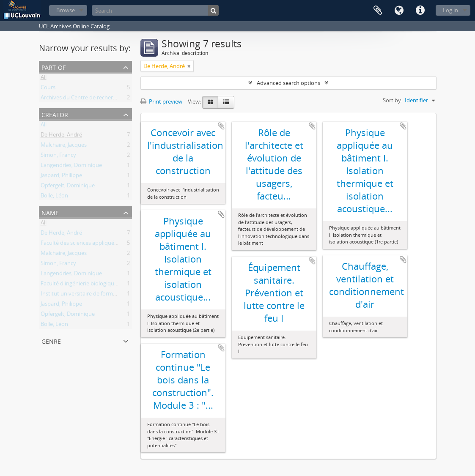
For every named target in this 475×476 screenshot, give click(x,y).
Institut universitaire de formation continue (95, 295)
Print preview (161, 101)
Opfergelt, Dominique (68, 187)
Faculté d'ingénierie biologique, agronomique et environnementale (124, 285)
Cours (48, 89)
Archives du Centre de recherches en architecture (102, 99)
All (44, 79)
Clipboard (378, 11)
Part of (54, 67)
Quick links (420, 11)
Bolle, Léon (54, 197)
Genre (51, 341)
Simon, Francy (58, 156)
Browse (66, 10)
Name (50, 212)
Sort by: (393, 100)
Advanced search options (288, 83)
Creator (55, 114)
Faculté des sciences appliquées (80, 244)
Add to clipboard (221, 126)
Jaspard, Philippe (61, 177)
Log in (450, 10)
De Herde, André (61, 136)
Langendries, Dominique (71, 167)
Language (399, 11)
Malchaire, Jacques (64, 146)
